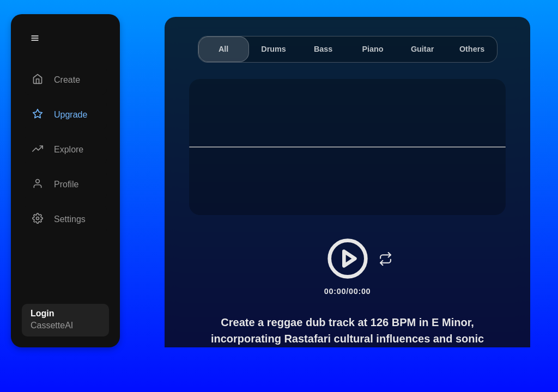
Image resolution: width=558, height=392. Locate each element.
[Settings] (65, 219)
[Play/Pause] (348, 259)
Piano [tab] (372, 49)
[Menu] (35, 38)
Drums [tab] (274, 49)
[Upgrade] (65, 115)
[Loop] (386, 259)
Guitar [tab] (422, 49)
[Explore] (65, 150)
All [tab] (223, 49)
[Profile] (65, 185)
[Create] (65, 80)
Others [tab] (472, 49)
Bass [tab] (323, 49)
